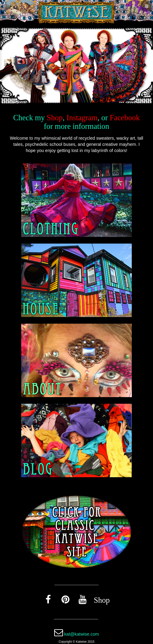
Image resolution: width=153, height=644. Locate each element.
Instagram (82, 118)
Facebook (125, 118)
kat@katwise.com (81, 634)
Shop (55, 118)
